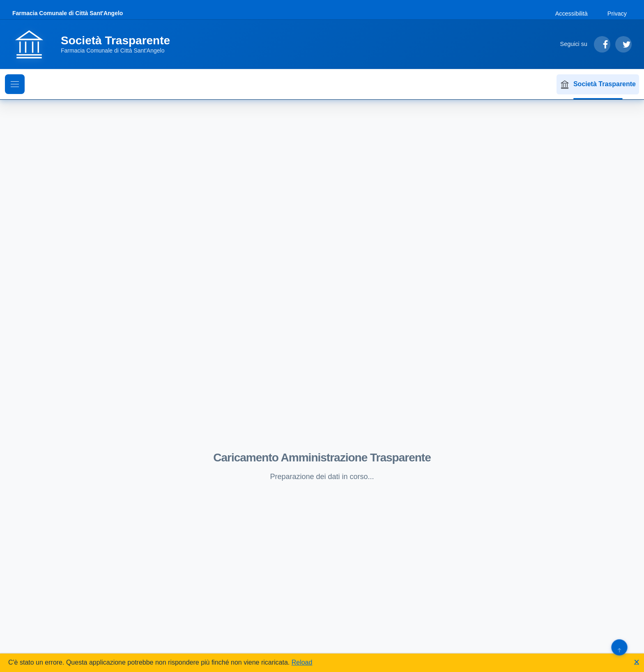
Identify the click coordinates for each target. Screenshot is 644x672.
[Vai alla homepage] (96, 44)
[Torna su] (619, 647)
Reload (302, 662)
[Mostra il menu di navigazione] (15, 84)
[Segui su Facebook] (602, 44)
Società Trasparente (598, 85)
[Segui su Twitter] (623, 44)
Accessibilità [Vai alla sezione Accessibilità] (572, 14)
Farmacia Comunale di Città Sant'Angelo (68, 13)
